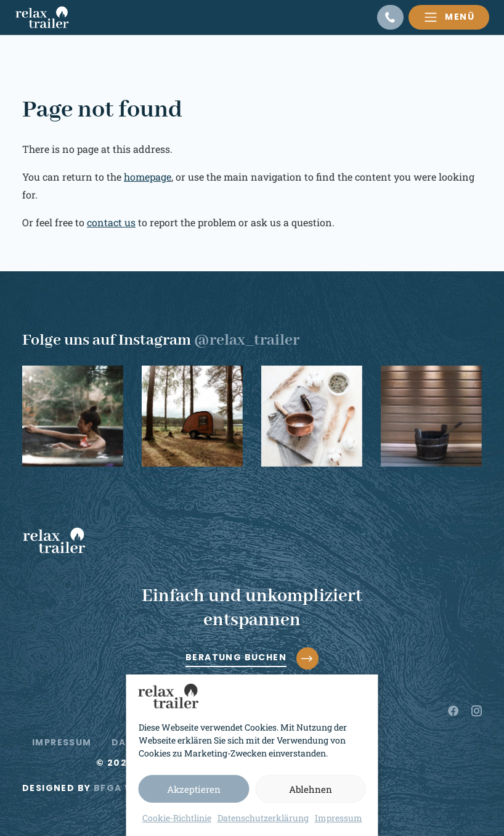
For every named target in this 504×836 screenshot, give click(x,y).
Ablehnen (311, 789)
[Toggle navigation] (449, 17)
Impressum (339, 818)
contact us (111, 222)
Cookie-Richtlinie (177, 818)
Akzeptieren (194, 789)
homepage (148, 177)
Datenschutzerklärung (263, 818)
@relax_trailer (247, 340)
